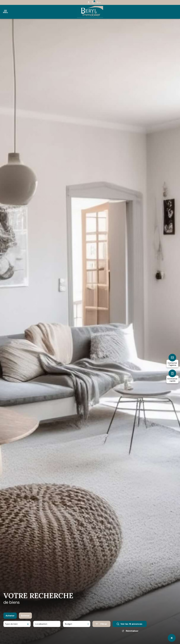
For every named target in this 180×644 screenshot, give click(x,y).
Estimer (25, 616)
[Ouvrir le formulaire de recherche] (101, 624)
